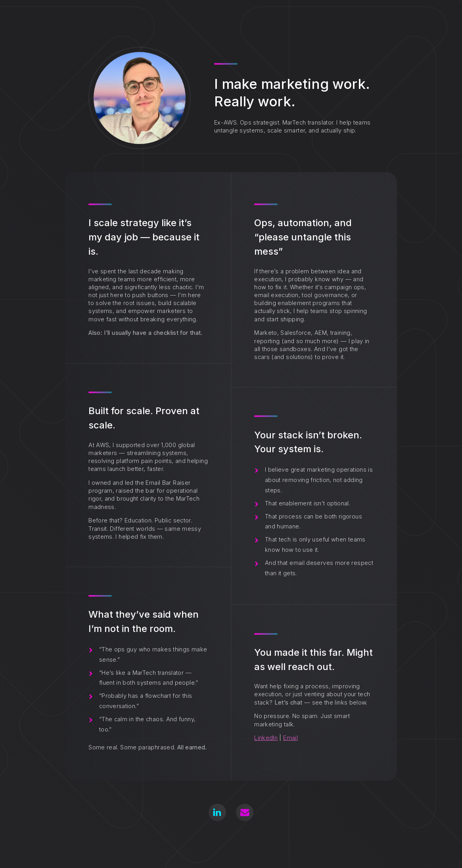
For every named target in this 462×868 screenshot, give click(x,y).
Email (290, 738)
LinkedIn (266, 738)
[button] (217, 812)
